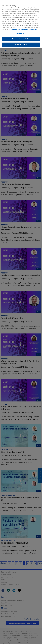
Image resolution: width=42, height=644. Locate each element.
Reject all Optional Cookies (21, 38)
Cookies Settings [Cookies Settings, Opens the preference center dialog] (21, 32)
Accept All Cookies (21, 44)
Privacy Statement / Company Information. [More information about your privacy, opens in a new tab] (23, 28)
